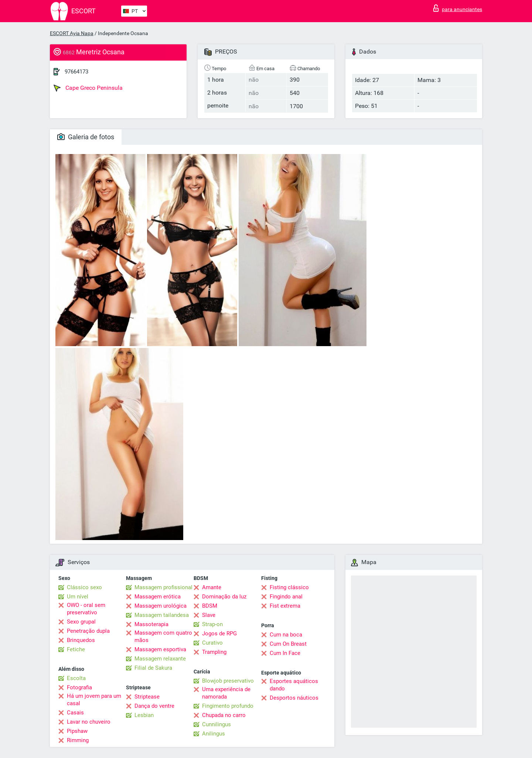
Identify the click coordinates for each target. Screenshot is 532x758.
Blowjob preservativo (228, 681)
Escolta (76, 678)
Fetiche (76, 649)
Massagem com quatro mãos (163, 636)
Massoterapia (151, 624)
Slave (209, 615)
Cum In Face (285, 653)
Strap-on (212, 624)
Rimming (78, 740)
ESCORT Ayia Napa (72, 33)
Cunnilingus (216, 724)
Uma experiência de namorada (226, 693)
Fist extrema (285, 606)
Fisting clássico (289, 587)
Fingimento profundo (228, 706)
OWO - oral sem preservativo (86, 609)
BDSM (210, 606)
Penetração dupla (88, 631)
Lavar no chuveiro (89, 722)
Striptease (147, 697)
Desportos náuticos (294, 698)
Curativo (212, 643)
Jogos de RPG (219, 634)
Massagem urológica (161, 606)
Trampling (214, 652)
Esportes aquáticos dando (294, 685)
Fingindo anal (286, 597)
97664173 (76, 72)
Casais (75, 713)
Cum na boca (286, 635)
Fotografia (79, 687)
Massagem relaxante (160, 659)
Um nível (78, 597)
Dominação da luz (224, 597)
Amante (212, 587)
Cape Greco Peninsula (88, 88)
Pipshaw (77, 731)
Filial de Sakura (153, 668)
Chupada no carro (224, 715)
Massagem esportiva (160, 649)
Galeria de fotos (86, 137)
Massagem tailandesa (162, 615)
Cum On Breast (288, 644)
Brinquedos (81, 640)
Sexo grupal (81, 622)
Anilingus (214, 734)
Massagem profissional (163, 587)
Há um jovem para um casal (94, 700)
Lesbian (144, 715)
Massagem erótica (158, 597)
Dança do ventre (154, 706)
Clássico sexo (84, 587)
